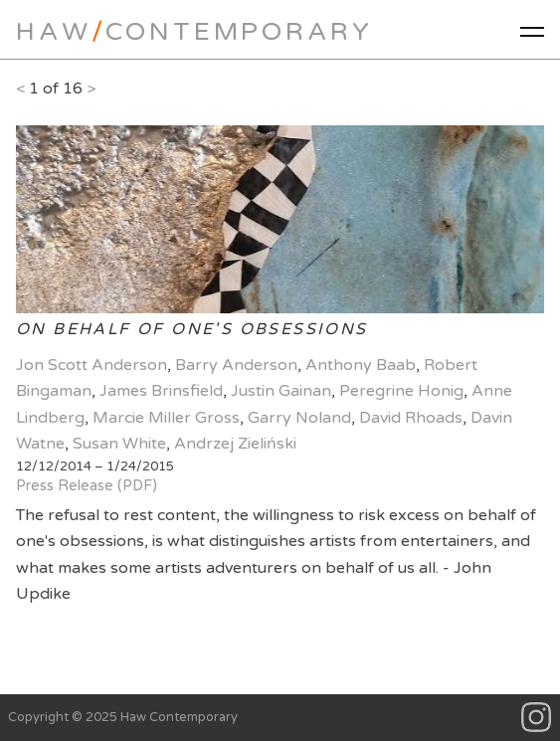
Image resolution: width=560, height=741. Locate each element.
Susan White (119, 444)
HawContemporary (194, 31)
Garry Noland (299, 418)
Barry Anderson (236, 365)
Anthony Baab (361, 365)
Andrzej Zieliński (235, 444)
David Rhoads (411, 418)
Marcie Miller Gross (166, 418)
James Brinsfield (161, 391)
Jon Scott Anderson (92, 365)
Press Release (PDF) (87, 486)
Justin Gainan (281, 391)
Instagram (537, 718)
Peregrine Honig (401, 391)
